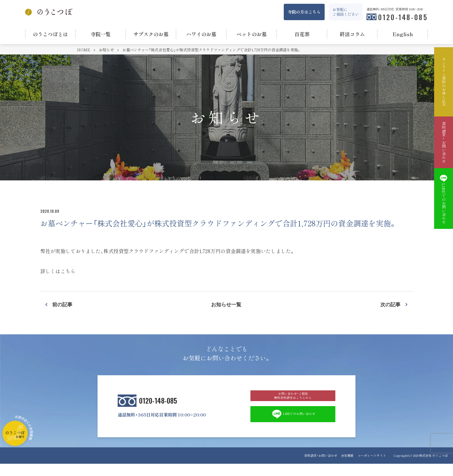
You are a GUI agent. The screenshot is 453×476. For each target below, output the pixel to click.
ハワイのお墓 (201, 34)
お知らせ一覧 (226, 304)
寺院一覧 (101, 34)
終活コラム (352, 34)
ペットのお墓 (252, 34)
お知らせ (107, 50)
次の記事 (390, 304)
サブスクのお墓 (151, 34)
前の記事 (62, 304)
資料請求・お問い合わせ (313, 468)
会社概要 (344, 468)
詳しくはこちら (58, 271)
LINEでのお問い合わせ (293, 425)
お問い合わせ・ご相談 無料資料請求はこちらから (293, 400)
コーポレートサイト (372, 468)
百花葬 (302, 34)
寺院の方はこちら (304, 12)
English (403, 34)
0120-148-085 (403, 17)
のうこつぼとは (50, 34)
